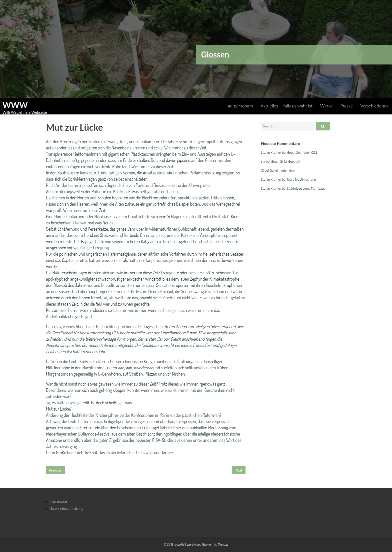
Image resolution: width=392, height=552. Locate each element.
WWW (15, 105)
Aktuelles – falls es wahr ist (287, 106)
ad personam (240, 106)
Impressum (58, 501)
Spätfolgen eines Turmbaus (306, 189)
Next (239, 470)
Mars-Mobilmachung (301, 180)
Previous (55, 470)
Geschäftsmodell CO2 (302, 153)
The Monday (220, 544)
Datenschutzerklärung (66, 509)
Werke (326, 106)
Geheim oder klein (282, 171)
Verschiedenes (374, 106)
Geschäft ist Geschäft (286, 162)
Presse (346, 106)
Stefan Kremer (271, 153)
